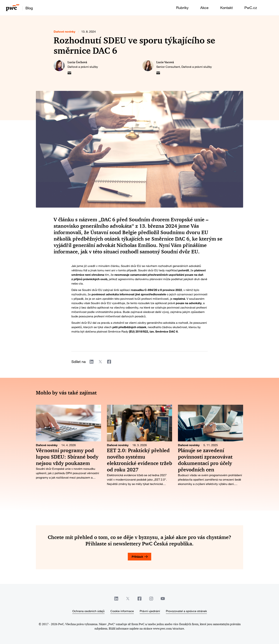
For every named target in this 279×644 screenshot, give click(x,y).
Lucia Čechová (77, 62)
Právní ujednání (150, 611)
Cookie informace (122, 611)
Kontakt (226, 8)
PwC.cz (251, 8)
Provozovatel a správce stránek (186, 611)
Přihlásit (137, 557)
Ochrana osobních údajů (88, 611)
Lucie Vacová (165, 62)
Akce (204, 8)
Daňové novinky (64, 31)
